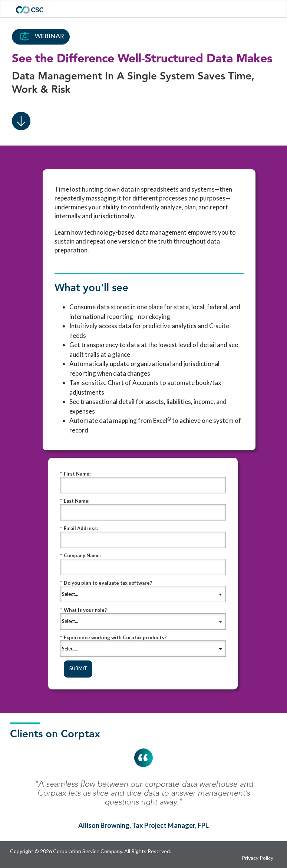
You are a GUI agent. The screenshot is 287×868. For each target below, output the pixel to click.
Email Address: (79, 528)
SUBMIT (78, 669)
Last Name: (75, 501)
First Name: (75, 474)
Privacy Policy (258, 858)
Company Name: (80, 556)
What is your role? (83, 610)
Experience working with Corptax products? (113, 638)
